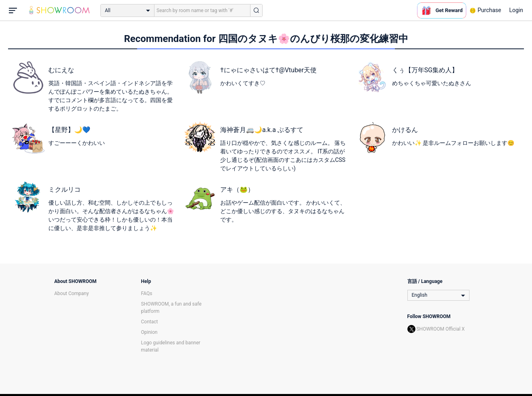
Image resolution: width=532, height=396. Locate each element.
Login (516, 10)
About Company (72, 293)
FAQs (147, 293)
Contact (150, 322)
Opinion (149, 332)
